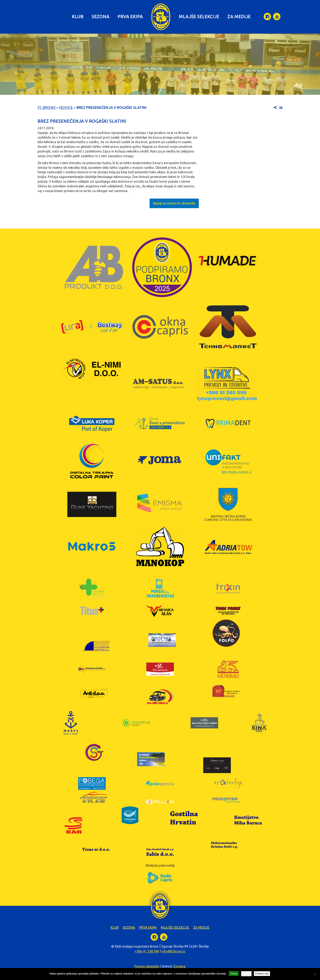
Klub (78, 16)
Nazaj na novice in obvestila (174, 203)
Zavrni (246, 974)
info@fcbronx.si (174, 951)
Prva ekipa (130, 16)
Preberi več (262, 974)
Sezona (101, 16)
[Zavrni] (315, 974)
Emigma (179, 966)
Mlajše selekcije (199, 16)
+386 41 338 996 (147, 951)
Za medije (239, 16)
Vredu (234, 974)
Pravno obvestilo (147, 966)
